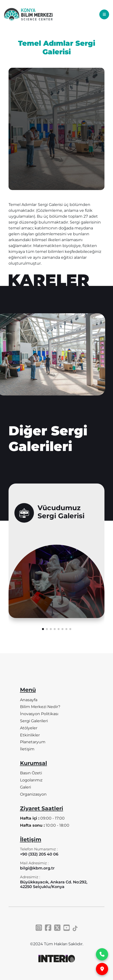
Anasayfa (29, 700)
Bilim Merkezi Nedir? (40, 707)
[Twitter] (57, 928)
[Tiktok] (75, 928)
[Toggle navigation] (104, 14)
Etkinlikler (30, 735)
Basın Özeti (31, 773)
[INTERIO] (57, 959)
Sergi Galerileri (34, 721)
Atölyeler (29, 728)
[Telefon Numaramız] (39, 852)
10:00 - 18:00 (45, 825)
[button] (43, 640)
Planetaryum (33, 742)
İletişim (27, 749)
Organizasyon (33, 794)
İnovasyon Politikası (39, 714)
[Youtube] (67, 928)
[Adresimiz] (57, 883)
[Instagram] (39, 928)
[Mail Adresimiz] (37, 866)
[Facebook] (48, 928)
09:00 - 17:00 (42, 818)
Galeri (26, 787)
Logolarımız (31, 780)
